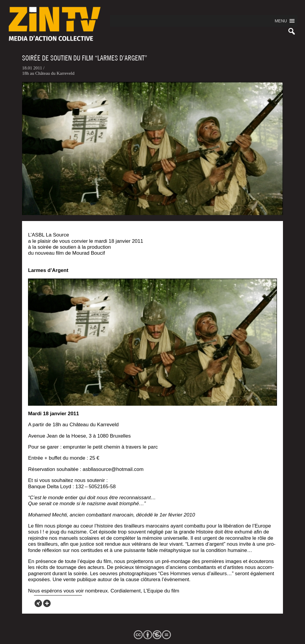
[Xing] (38, 603)
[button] (281, 21)
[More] (47, 603)
